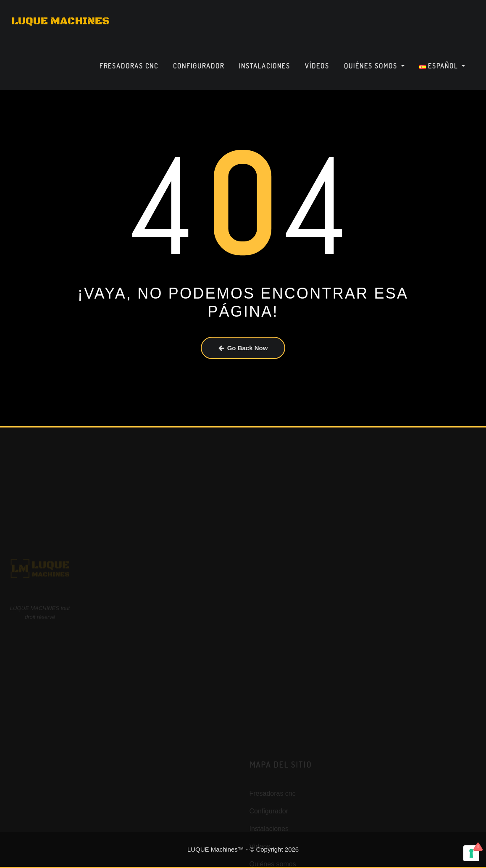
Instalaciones (265, 66)
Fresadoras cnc (129, 66)
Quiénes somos (374, 66)
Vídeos (317, 66)
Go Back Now (243, 348)
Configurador (199, 66)
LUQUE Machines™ (216, 849)
